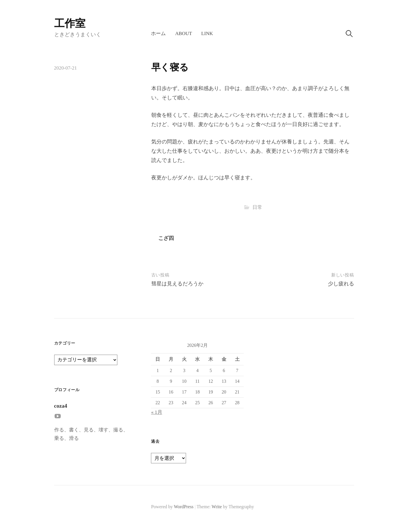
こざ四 (166, 238)
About (183, 33)
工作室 (70, 23)
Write (217, 507)
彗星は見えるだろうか (177, 284)
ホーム (158, 33)
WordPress (184, 507)
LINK (207, 33)
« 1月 (156, 412)
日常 (257, 207)
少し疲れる (341, 284)
